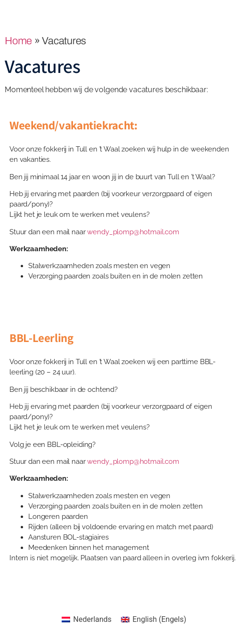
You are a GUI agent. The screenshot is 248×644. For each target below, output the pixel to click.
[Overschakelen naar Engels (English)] (154, 620)
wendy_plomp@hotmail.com (133, 232)
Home (18, 41)
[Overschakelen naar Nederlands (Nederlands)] (87, 620)
